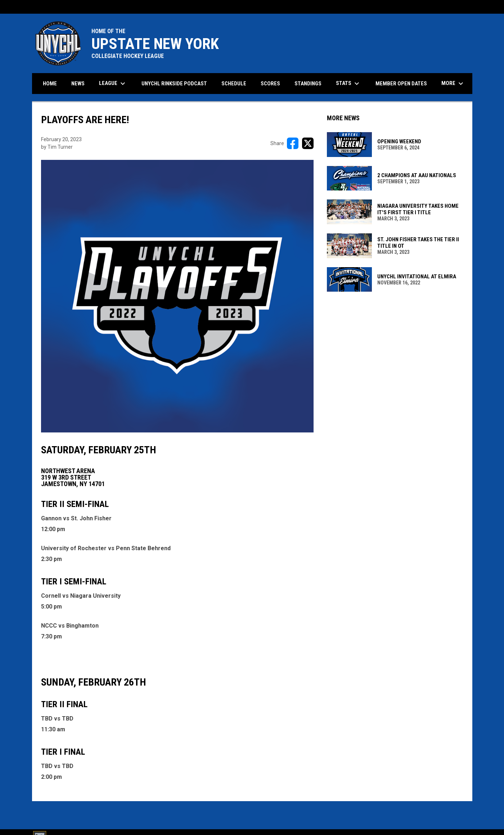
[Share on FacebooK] (293, 143)
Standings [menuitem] (308, 84)
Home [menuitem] (50, 84)
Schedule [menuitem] (234, 84)
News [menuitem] (78, 84)
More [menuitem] (453, 84)
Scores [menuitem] (270, 84)
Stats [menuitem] (348, 84)
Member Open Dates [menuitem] (401, 84)
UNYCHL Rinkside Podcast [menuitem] (174, 84)
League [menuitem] (113, 84)
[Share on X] (308, 143)
